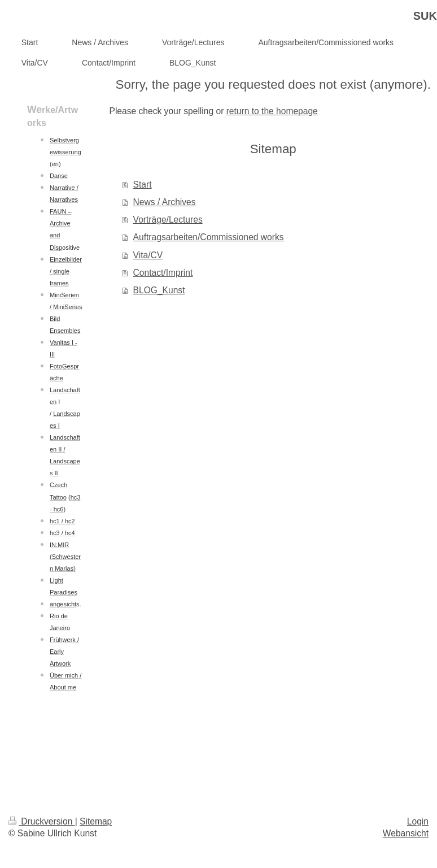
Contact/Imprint (163, 273)
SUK (425, 16)
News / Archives (165, 202)
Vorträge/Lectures (168, 220)
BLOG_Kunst (159, 290)
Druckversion (42, 821)
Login (418, 821)
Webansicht (406, 833)
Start (143, 185)
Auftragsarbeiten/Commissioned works (209, 237)
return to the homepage (272, 111)
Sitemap (96, 821)
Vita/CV (148, 255)
